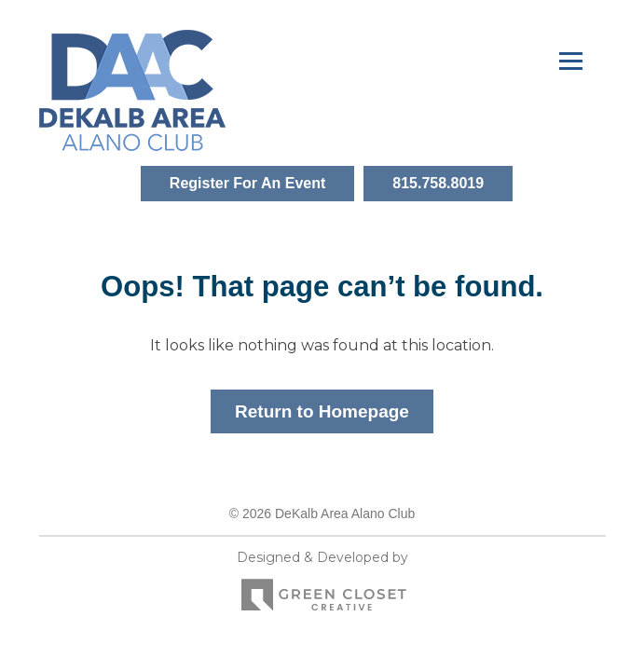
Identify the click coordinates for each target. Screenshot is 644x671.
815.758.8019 (438, 183)
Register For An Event (247, 183)
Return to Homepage (322, 411)
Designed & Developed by (322, 586)
